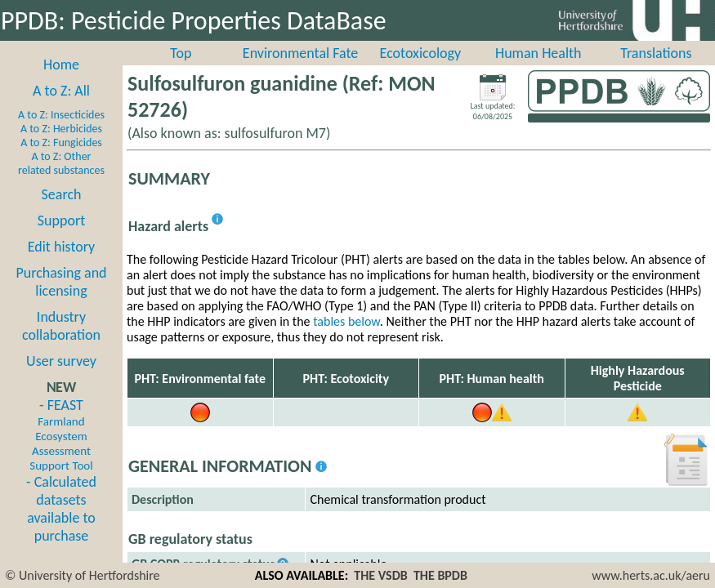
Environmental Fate (300, 53)
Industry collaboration (61, 326)
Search (62, 194)
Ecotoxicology (421, 53)
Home (61, 65)
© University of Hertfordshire (83, 575)
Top (181, 53)
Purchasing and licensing (61, 282)
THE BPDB (440, 575)
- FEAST (61, 434)
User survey (61, 361)
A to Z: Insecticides (61, 115)
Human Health (538, 53)
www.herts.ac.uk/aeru (651, 575)
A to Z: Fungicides (61, 143)
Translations (656, 53)
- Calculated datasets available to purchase (61, 509)
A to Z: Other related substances (61, 163)
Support (61, 220)
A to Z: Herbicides (61, 129)
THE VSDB (380, 575)
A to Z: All (61, 91)
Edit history (62, 247)
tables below (346, 321)
